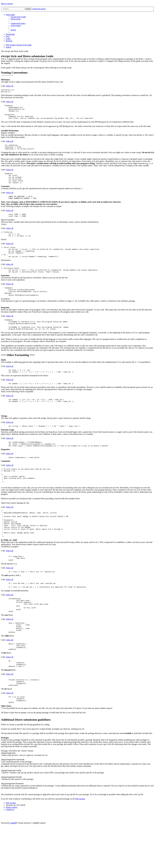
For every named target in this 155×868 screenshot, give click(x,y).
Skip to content (7, 4)
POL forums (80, 842)
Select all (10, 86)
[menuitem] (18, 17)
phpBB (13, 866)
